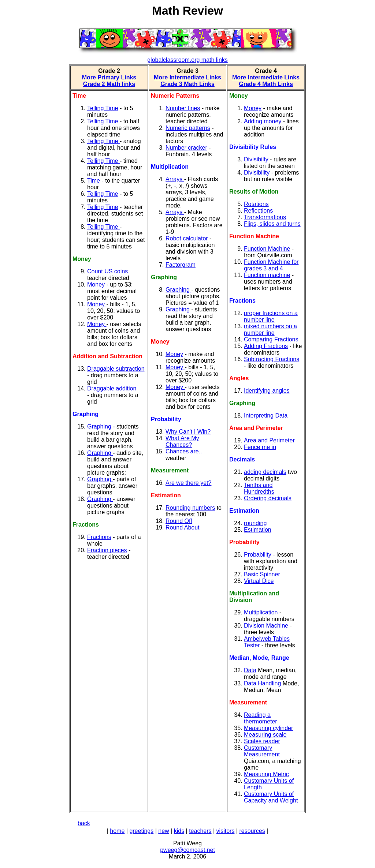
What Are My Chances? (182, 442)
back (84, 823)
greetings (141, 831)
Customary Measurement (262, 751)
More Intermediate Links (187, 77)
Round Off (179, 521)
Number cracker (186, 148)
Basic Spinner (262, 574)
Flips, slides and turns (272, 224)
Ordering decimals (268, 498)
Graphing (100, 426)
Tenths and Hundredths (259, 488)
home (117, 831)
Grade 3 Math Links (187, 84)
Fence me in (260, 447)
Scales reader (262, 741)
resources (252, 831)
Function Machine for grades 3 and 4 (271, 265)
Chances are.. (184, 451)
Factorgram (181, 265)
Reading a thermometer (261, 718)
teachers (200, 831)
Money (97, 285)
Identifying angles (267, 391)
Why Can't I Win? (188, 432)
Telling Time (103, 108)
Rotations (256, 204)
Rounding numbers (190, 508)
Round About (183, 527)
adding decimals (265, 472)
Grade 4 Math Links (266, 84)
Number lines (183, 108)
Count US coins (107, 271)
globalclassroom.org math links (187, 60)
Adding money (263, 121)
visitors (226, 831)
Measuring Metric (266, 774)
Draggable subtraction (116, 369)
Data (250, 670)
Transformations (265, 217)
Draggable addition (112, 388)
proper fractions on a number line (271, 316)
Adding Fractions (266, 346)
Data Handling (262, 683)
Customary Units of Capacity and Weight (271, 797)
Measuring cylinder (268, 728)
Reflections (258, 211)
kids (179, 831)
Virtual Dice (259, 581)
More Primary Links (109, 77)
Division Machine (266, 626)
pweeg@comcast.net (187, 850)
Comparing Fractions (271, 339)
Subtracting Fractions (272, 359)
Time (94, 181)
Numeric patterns (188, 128)
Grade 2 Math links (109, 84)
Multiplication (261, 612)
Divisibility (257, 173)
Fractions (99, 537)
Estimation (258, 530)
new (164, 831)
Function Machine (267, 249)
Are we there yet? (188, 483)
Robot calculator (187, 238)
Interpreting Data (266, 416)
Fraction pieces (107, 550)
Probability (258, 555)
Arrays (175, 179)
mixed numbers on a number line (270, 330)
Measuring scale (265, 735)
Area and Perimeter (269, 440)
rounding (255, 523)
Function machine (267, 275)
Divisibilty (256, 159)
